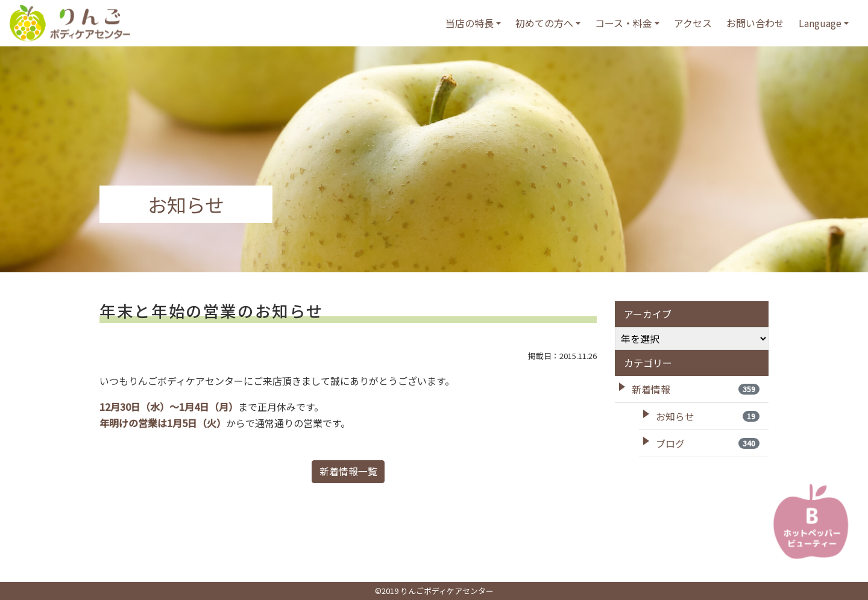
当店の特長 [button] (470, 23)
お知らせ (708, 416)
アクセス (693, 23)
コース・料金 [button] (624, 23)
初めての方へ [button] (544, 23)
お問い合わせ (755, 23)
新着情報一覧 (348, 472)
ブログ (708, 443)
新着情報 (696, 389)
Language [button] (820, 23)
